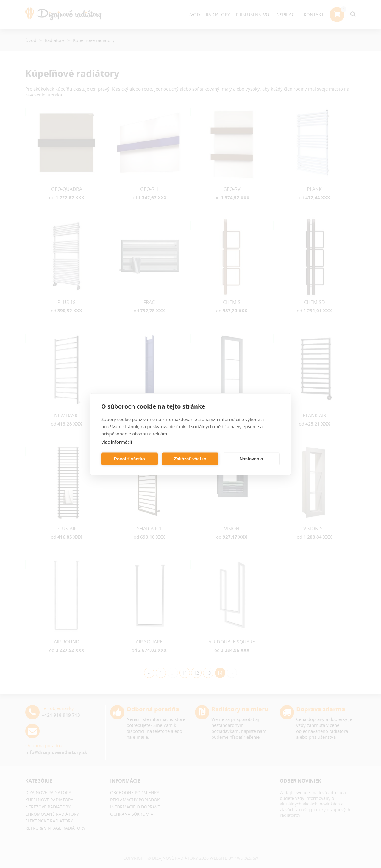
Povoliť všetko (129, 459)
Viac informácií (117, 442)
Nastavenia (251, 459)
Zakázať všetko (190, 459)
